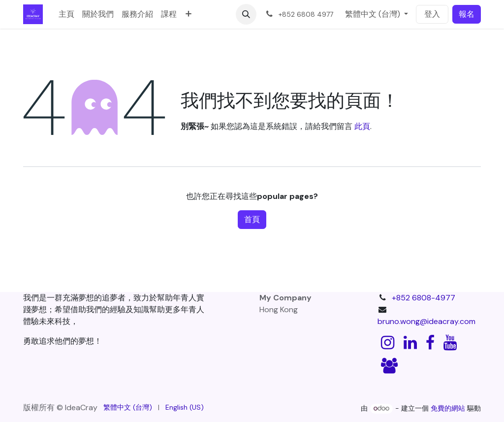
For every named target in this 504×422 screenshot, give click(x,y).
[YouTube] (450, 343)
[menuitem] (66, 14)
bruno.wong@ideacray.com (426, 321)
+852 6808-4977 (424, 298)
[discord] (389, 366)
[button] (246, 14)
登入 (432, 14)
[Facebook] (430, 343)
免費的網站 (448, 408)
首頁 (252, 219)
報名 (467, 14)
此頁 (362, 126)
